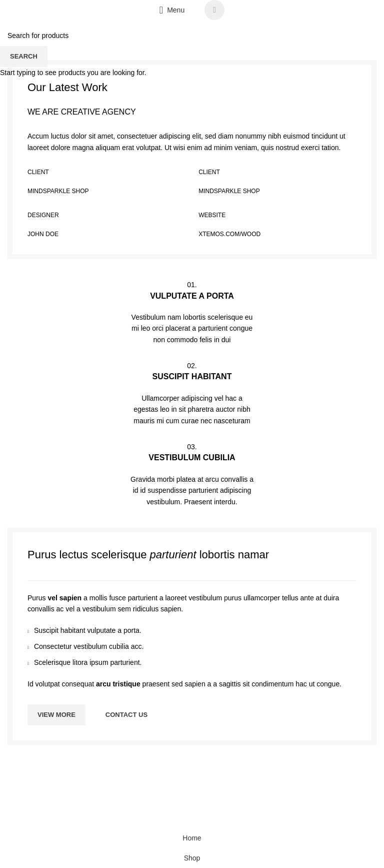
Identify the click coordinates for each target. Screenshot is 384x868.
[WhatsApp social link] (214, 10)
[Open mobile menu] (172, 10)
